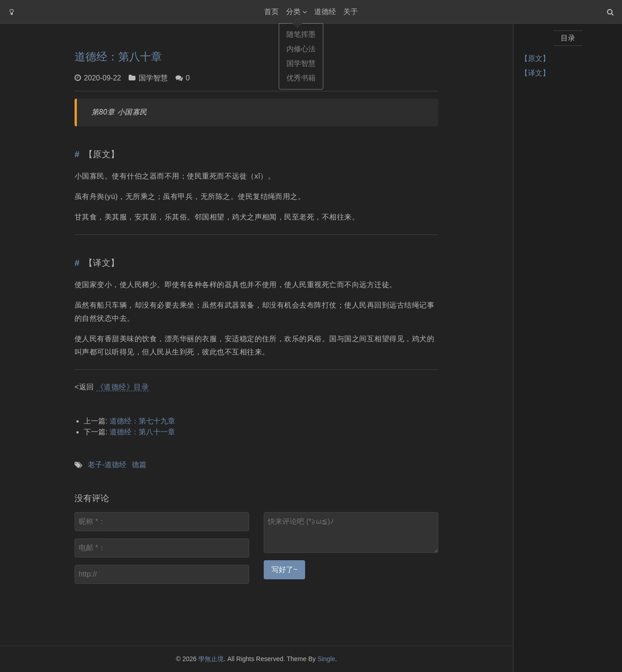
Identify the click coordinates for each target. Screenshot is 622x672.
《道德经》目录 (123, 387)
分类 (293, 12)
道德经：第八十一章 (142, 432)
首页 (271, 12)
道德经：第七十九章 (142, 421)
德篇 (139, 465)
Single (326, 659)
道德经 (325, 12)
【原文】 (535, 58)
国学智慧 (153, 78)
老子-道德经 (107, 465)
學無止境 (211, 659)
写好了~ (284, 570)
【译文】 (535, 73)
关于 (351, 12)
